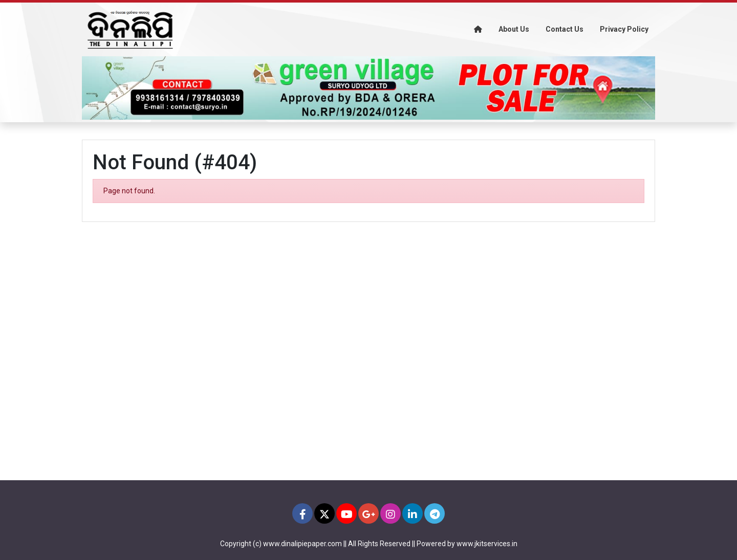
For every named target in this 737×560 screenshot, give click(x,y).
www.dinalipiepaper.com (302, 544)
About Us (514, 29)
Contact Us (565, 29)
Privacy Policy (624, 29)
